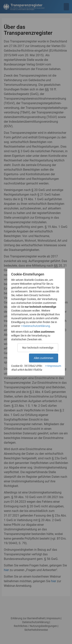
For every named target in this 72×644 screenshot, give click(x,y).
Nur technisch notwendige (38, 348)
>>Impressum (53, 366)
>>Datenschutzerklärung (35, 326)
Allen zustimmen (44, 358)
